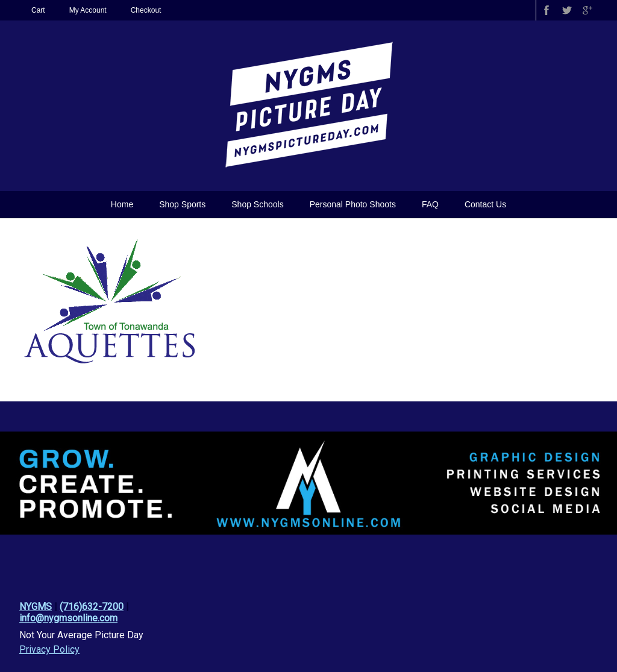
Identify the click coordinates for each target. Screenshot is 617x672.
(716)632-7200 (92, 607)
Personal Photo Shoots (353, 204)
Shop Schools (257, 204)
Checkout (146, 10)
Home (122, 204)
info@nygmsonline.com (68, 618)
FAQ (430, 204)
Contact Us (485, 204)
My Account (88, 10)
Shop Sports (182, 204)
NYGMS (36, 607)
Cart (38, 10)
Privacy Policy (49, 649)
